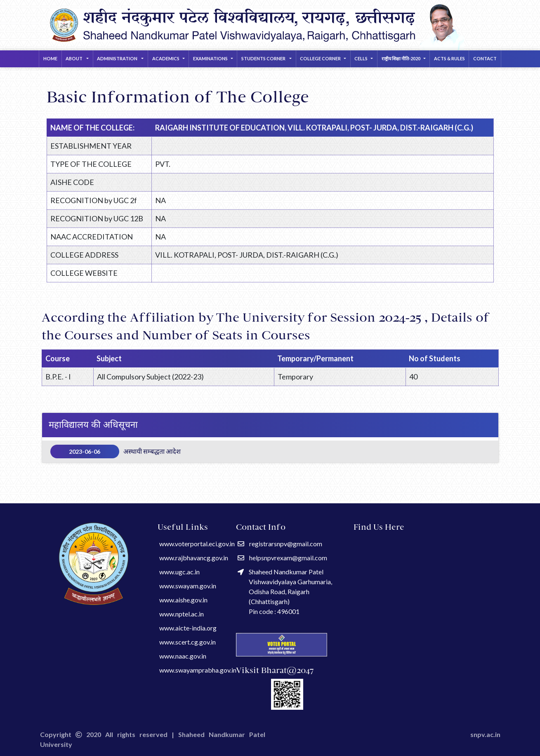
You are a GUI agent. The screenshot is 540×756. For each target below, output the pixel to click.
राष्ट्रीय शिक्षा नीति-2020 (401, 58)
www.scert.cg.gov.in (187, 642)
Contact (485, 58)
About (74, 58)
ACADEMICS (166, 58)
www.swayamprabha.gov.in (198, 670)
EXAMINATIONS (210, 58)
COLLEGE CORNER (320, 58)
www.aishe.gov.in (183, 600)
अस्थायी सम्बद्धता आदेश (116, 451)
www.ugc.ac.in (179, 572)
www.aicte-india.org (188, 628)
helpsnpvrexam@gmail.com (282, 558)
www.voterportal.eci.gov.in (197, 544)
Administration (118, 58)
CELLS (361, 58)
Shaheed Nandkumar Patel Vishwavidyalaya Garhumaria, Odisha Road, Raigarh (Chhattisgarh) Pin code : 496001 (285, 591)
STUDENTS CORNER (264, 58)
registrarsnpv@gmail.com (280, 544)
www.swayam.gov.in (188, 586)
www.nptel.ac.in (182, 614)
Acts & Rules (449, 58)
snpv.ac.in (485, 734)
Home (50, 58)
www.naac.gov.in (183, 656)
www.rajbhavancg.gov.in (194, 558)
